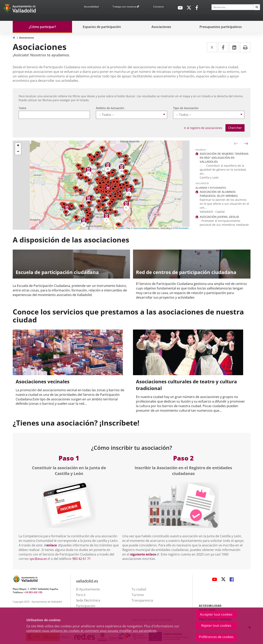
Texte (22, 108)
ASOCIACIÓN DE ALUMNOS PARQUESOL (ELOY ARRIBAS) (219, 194)
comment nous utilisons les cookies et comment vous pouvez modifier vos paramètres (91, 631)
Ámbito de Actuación (110, 108)
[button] (119, 155)
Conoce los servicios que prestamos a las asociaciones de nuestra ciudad (128, 316)
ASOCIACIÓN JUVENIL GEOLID (219, 217)
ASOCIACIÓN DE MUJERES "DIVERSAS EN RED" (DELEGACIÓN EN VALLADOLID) (224, 158)
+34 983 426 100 (33, 592)
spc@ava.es (40, 559)
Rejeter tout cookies (216, 626)
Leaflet (120, 228)
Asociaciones (27, 38)
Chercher (235, 128)
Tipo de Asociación (186, 108)
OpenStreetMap (140, 228)
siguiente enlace (145, 554)
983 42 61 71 (81, 559)
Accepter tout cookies (216, 614)
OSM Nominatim (181, 228)
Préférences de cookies (216, 637)
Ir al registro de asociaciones (203, 128)
